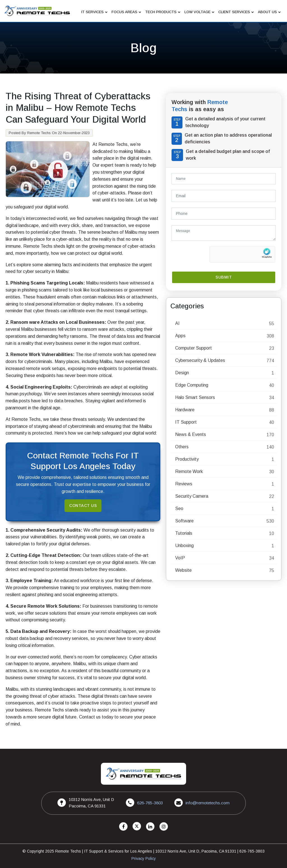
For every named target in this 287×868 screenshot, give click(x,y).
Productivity (187, 459)
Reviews (184, 484)
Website (183, 570)
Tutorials (184, 533)
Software (184, 521)
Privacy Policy (144, 858)
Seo (179, 508)
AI (177, 323)
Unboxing (184, 546)
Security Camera (192, 496)
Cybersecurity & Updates (200, 360)
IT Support (186, 422)
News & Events (191, 434)
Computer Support (194, 348)
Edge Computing (192, 385)
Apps (180, 336)
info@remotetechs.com (208, 803)
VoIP (180, 558)
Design (182, 373)
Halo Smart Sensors (195, 397)
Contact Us (83, 506)
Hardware (185, 410)
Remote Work (189, 471)
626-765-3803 (150, 803)
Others (182, 447)
